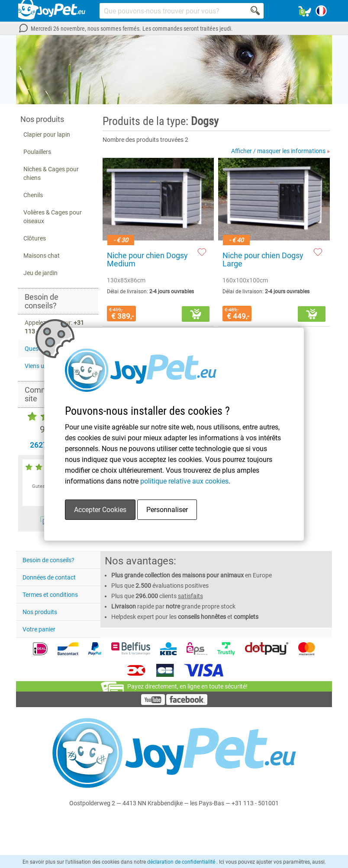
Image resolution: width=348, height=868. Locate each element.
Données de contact (49, 577)
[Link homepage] (52, 11)
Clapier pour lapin (47, 135)
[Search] (256, 11)
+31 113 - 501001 (255, 803)
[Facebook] (187, 703)
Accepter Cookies (100, 510)
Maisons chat (42, 256)
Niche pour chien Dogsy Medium (147, 260)
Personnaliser (167, 510)
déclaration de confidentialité (182, 862)
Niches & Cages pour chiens (51, 173)
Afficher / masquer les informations (280, 151)
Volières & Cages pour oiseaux (53, 217)
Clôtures (35, 238)
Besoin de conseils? (48, 560)
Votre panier (39, 629)
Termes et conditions (50, 595)
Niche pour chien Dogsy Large (263, 260)
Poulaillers (37, 152)
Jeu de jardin (40, 273)
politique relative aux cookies (184, 481)
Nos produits (40, 612)
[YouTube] (153, 703)
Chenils (33, 195)
